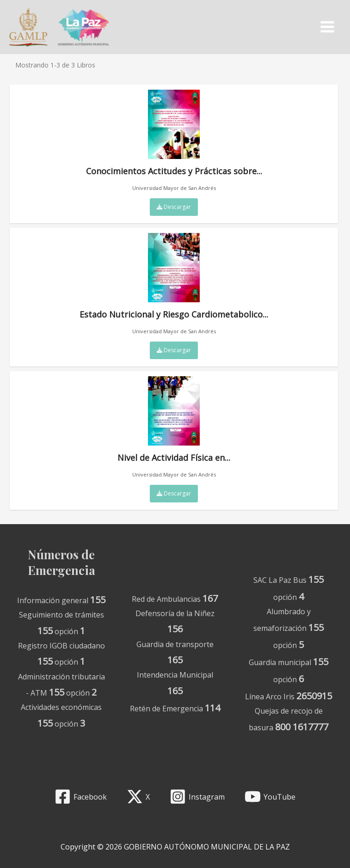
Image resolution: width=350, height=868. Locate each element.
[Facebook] (81, 797)
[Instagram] (197, 797)
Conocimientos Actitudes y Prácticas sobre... (174, 135)
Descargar (174, 209)
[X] (138, 797)
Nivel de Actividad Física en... (174, 422)
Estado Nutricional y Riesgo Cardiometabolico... (174, 278)
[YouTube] (270, 797)
